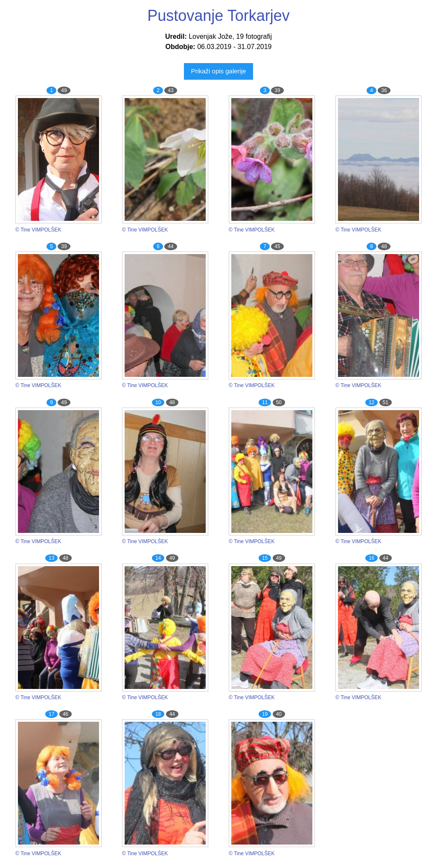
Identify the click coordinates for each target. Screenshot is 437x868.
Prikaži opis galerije (218, 71)
